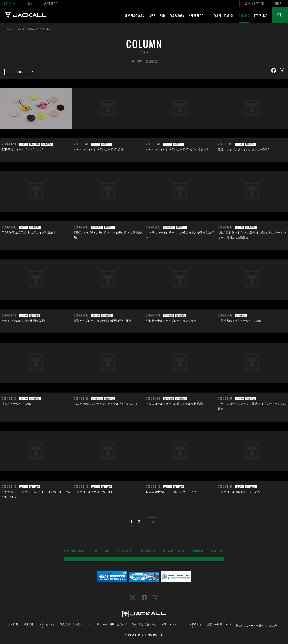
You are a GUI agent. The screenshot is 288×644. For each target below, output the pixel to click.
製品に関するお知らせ (144, 624)
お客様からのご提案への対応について (211, 624)
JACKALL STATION (254, 4)
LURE (152, 15)
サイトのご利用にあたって (112, 624)
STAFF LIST (261, 15)
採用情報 (29, 624)
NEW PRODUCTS (134, 15)
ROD (162, 15)
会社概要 (13, 624)
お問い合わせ (47, 624)
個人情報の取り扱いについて (76, 624)
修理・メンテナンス (173, 624)
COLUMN (244, 15)
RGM (30, 4)
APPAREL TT (50, 4)
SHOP (278, 4)
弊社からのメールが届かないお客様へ (257, 625)
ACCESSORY (177, 15)
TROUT (10, 4)
